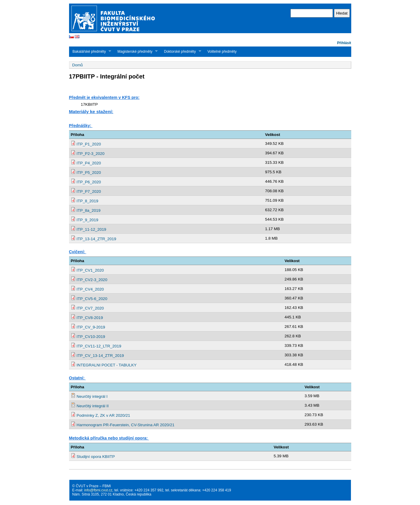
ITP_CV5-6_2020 (92, 299)
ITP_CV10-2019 (91, 337)
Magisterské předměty (136, 51)
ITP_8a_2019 (88, 210)
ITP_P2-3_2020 (90, 154)
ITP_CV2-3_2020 (92, 280)
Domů (78, 65)
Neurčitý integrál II (92, 406)
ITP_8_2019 (87, 201)
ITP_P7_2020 (89, 191)
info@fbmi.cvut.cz (98, 490)
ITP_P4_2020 (89, 163)
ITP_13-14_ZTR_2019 (96, 239)
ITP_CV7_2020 (90, 308)
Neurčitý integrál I (92, 396)
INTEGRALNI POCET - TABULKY (106, 365)
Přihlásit (344, 43)
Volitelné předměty (222, 52)
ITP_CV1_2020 (90, 270)
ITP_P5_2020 (89, 173)
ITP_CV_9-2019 (91, 327)
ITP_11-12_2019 (91, 229)
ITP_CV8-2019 (90, 318)
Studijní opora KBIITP (96, 457)
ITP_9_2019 (87, 220)
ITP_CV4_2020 (90, 289)
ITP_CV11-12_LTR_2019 (99, 346)
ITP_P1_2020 (89, 144)
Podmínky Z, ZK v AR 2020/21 (103, 415)
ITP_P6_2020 (89, 182)
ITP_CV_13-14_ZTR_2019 (100, 356)
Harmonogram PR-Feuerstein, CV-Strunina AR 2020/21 (125, 425)
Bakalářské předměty (90, 51)
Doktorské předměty (181, 51)
